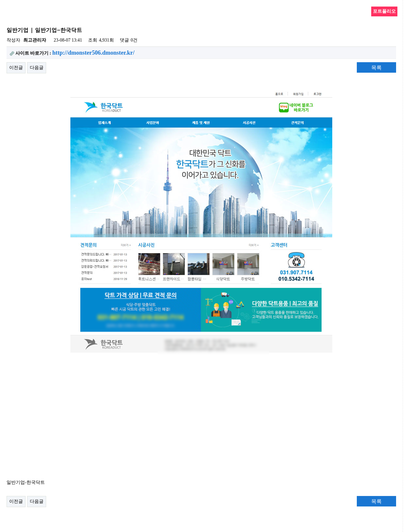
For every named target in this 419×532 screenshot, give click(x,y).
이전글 (16, 68)
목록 (376, 68)
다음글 (37, 68)
